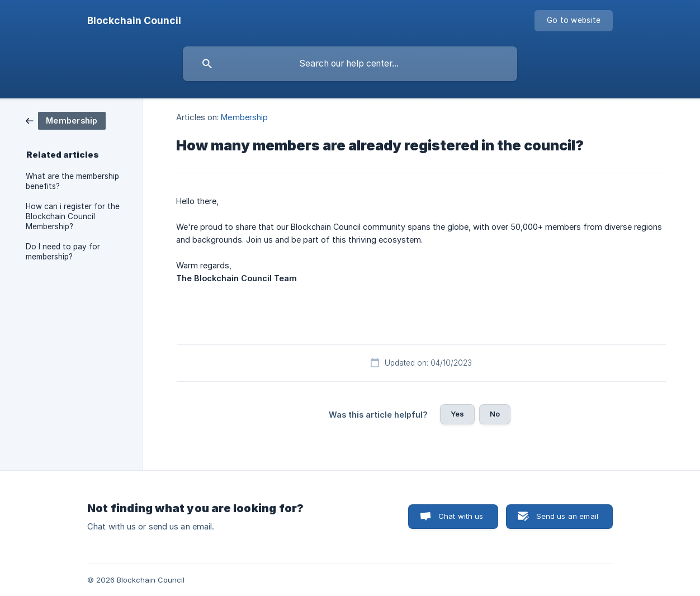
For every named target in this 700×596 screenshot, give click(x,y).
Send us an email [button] (567, 516)
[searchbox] (350, 64)
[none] (134, 21)
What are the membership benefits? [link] (72, 181)
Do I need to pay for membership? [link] (63, 252)
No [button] (495, 414)
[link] (66, 120)
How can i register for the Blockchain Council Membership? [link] (73, 216)
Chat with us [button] (461, 516)
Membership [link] (244, 117)
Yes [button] (457, 414)
